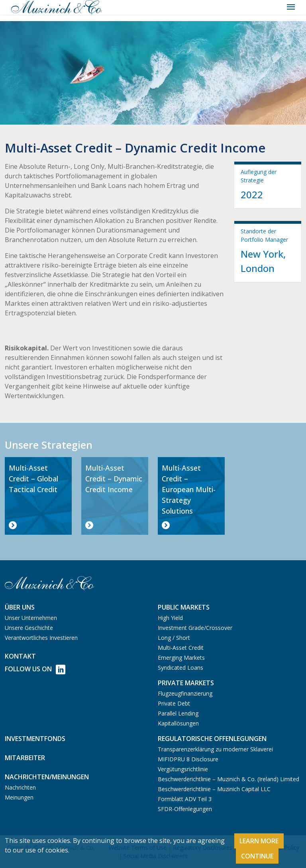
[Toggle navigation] (291, 7)
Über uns (20, 607)
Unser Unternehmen (31, 618)
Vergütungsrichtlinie (183, 769)
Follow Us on (35, 670)
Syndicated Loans (180, 668)
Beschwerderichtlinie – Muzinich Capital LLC (214, 789)
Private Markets (186, 683)
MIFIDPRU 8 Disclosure (188, 759)
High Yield (170, 618)
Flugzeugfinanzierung (185, 693)
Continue (257, 856)
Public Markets (184, 607)
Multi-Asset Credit (181, 648)
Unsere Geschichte (29, 628)
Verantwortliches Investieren (41, 638)
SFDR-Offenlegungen (185, 809)
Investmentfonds (35, 739)
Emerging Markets (181, 658)
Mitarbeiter (25, 758)
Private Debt (174, 703)
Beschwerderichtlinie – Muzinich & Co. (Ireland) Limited (229, 779)
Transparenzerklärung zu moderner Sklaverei (215, 749)
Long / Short (174, 638)
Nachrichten (20, 787)
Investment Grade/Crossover (195, 628)
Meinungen (19, 797)
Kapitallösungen (178, 723)
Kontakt (20, 656)
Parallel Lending (178, 713)
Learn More (259, 841)
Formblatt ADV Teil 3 (185, 799)
